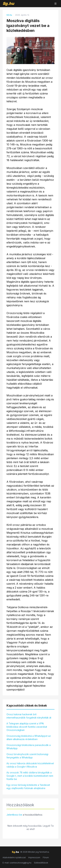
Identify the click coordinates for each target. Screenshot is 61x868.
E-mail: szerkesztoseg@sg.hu (17, 863)
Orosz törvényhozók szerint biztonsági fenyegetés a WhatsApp (27, 756)
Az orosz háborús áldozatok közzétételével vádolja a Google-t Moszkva (30, 765)
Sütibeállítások (41, 863)
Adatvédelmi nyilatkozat (14, 857)
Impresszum (34, 857)
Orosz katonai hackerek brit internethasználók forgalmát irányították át (29, 716)
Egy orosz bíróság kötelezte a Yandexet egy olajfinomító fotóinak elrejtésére (28, 787)
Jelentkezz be (14, 815)
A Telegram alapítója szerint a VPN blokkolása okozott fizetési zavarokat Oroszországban (27, 727)
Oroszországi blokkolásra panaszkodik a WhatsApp (29, 747)
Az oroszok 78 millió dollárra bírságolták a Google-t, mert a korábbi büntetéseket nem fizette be (30, 776)
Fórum (46, 857)
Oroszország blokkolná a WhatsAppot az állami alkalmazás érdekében (29, 738)
